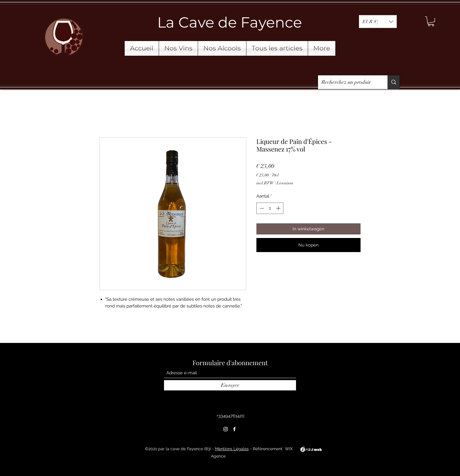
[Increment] (279, 208)
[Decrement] (261, 208)
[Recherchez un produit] (348, 82)
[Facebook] (234, 429)
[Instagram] (226, 429)
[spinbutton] (270, 208)
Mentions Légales (232, 449)
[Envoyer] (230, 385)
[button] (378, 22)
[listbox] (378, 22)
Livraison (285, 183)
